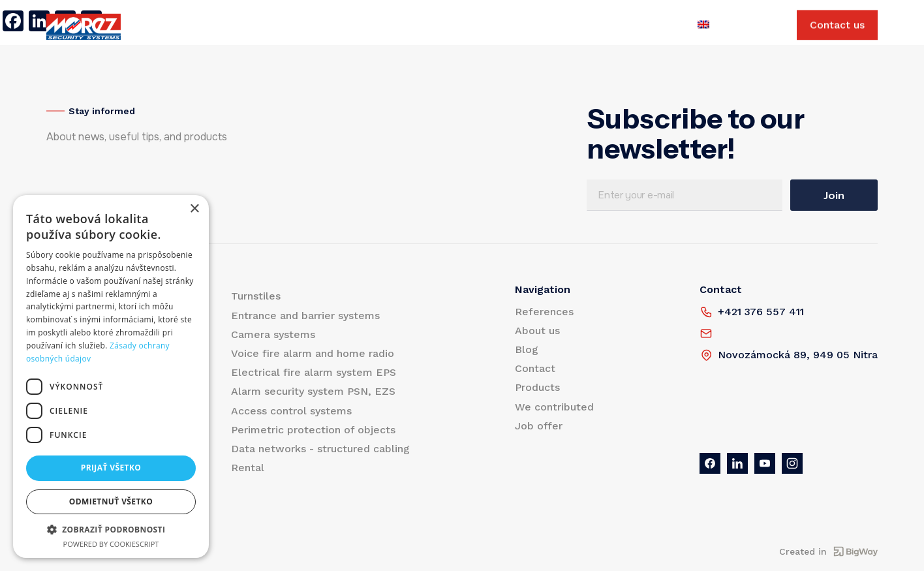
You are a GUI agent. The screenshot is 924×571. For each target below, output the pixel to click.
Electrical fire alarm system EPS (314, 372)
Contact (403, 27)
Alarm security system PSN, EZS (313, 391)
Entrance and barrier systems (305, 316)
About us (307, 27)
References (240, 27)
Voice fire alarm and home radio (313, 353)
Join (834, 195)
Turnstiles (256, 296)
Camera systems (273, 334)
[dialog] (111, 377)
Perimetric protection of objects (313, 430)
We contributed (477, 27)
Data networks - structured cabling (320, 449)
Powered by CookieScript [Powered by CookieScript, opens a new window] (111, 544)
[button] (111, 529)
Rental (248, 468)
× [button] (194, 209)
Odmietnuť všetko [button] (111, 502)
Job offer (556, 27)
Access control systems (291, 411)
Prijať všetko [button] (111, 468)
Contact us (837, 27)
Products (174, 27)
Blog (356, 27)
